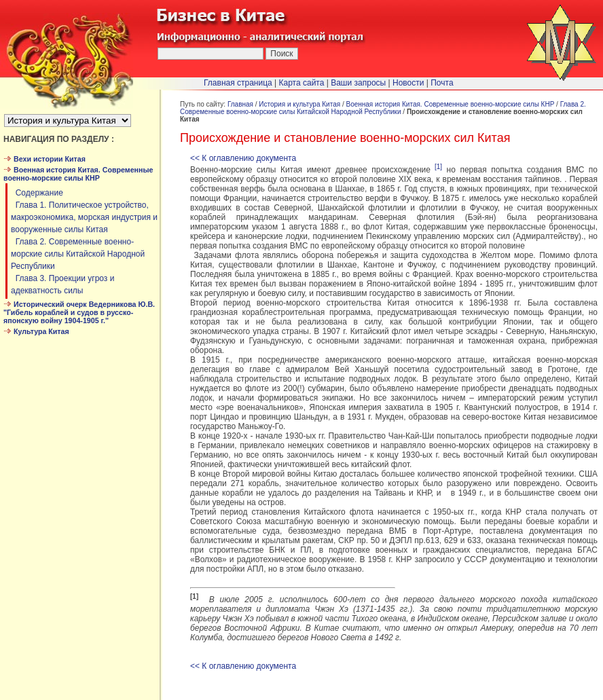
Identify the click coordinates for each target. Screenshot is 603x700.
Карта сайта (302, 83)
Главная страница (238, 83)
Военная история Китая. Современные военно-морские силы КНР (450, 104)
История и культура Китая (299, 104)
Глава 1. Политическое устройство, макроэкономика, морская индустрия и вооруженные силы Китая (84, 217)
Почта (442, 83)
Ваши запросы (358, 83)
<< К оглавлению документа (243, 158)
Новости (408, 83)
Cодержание (37, 193)
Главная (240, 104)
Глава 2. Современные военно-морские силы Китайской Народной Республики (78, 254)
